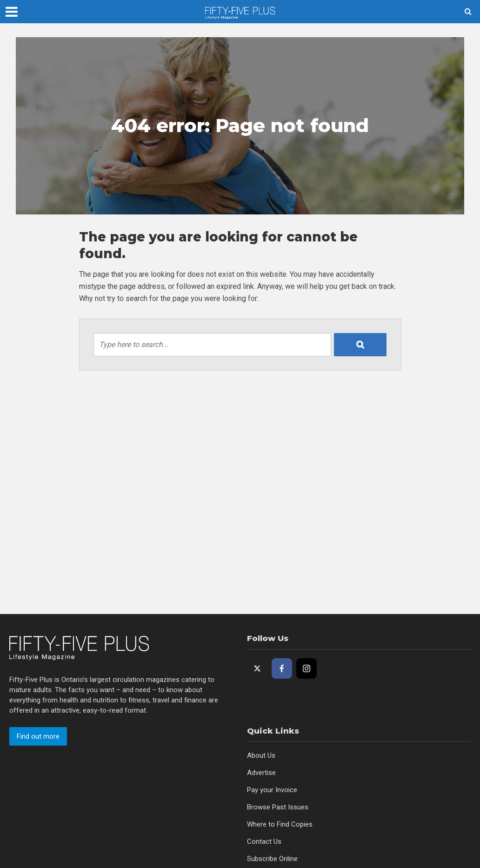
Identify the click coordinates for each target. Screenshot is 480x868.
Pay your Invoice (272, 790)
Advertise (261, 773)
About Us (261, 755)
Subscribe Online (272, 859)
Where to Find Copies (280, 824)
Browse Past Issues (278, 807)
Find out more (38, 736)
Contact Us (264, 841)
